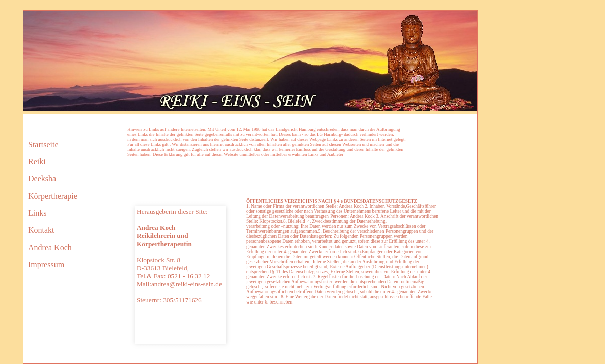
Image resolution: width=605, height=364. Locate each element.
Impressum (46, 264)
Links (37, 213)
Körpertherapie (53, 196)
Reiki (37, 162)
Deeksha (42, 179)
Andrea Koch (50, 247)
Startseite (43, 144)
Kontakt (41, 230)
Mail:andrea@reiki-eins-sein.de (179, 284)
